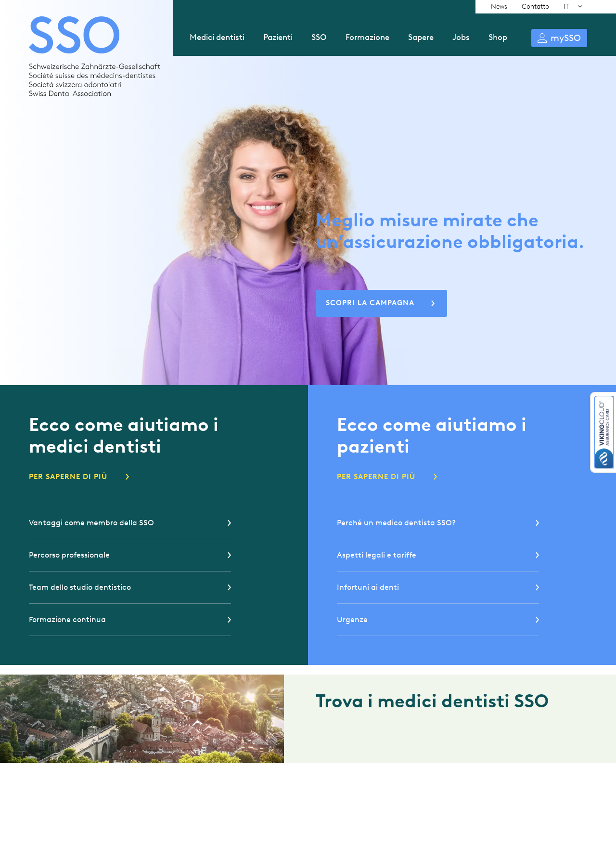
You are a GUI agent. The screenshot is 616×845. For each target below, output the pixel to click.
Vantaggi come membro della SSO (91, 523)
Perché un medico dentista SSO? (396, 523)
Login (559, 38)
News (499, 6)
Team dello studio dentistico (80, 587)
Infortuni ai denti (368, 587)
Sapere (421, 37)
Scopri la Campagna (370, 303)
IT (566, 6)
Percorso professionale (69, 555)
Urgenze (352, 619)
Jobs (461, 37)
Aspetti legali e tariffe (377, 555)
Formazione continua (67, 619)
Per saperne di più (68, 477)
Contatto (535, 6)
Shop (498, 37)
